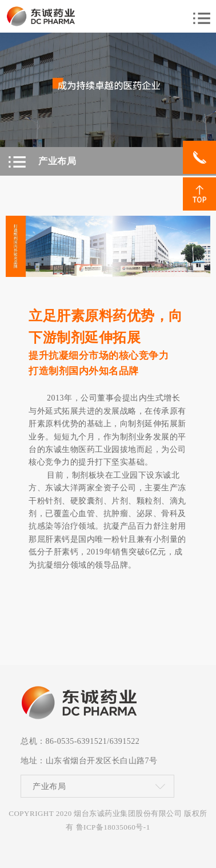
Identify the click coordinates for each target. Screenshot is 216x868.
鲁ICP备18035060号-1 (113, 827)
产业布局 (49, 787)
